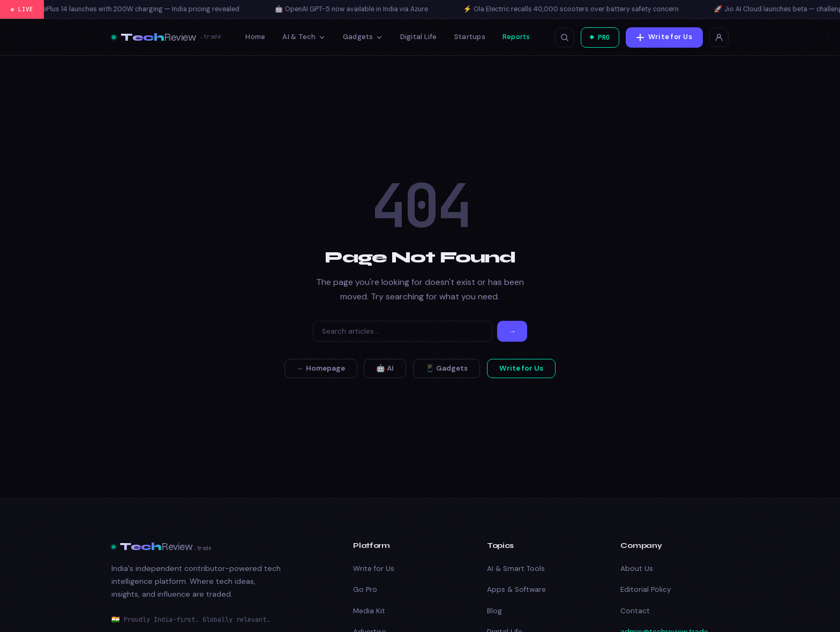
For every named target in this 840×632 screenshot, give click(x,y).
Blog (494, 611)
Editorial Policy (646, 589)
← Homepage (321, 368)
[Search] (403, 331)
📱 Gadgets (447, 368)
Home (254, 37)
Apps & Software (516, 589)
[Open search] (560, 37)
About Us (637, 569)
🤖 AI (385, 368)
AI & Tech (302, 37)
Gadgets (361, 37)
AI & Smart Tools (516, 569)
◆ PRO (598, 37)
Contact (635, 611)
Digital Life (417, 37)
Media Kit (369, 611)
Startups (468, 37)
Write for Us (664, 37)
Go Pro (365, 589)
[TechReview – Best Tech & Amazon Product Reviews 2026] (166, 37)
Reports (514, 37)
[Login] (719, 37)
